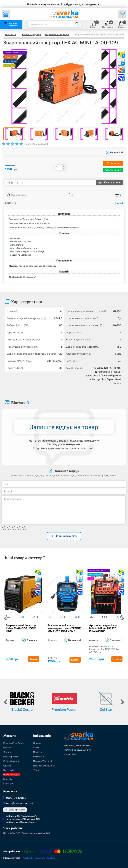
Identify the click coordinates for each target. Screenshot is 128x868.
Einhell (119, 203)
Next (123, 618)
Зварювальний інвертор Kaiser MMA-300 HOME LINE (21, 628)
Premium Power (64, 709)
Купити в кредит (113, 170)
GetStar (106, 709)
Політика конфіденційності (77, 750)
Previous (5, 618)
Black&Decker (22, 709)
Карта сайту (70, 754)
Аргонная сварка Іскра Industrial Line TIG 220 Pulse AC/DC (103, 628)
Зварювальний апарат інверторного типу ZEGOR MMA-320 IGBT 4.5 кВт (64, 628)
